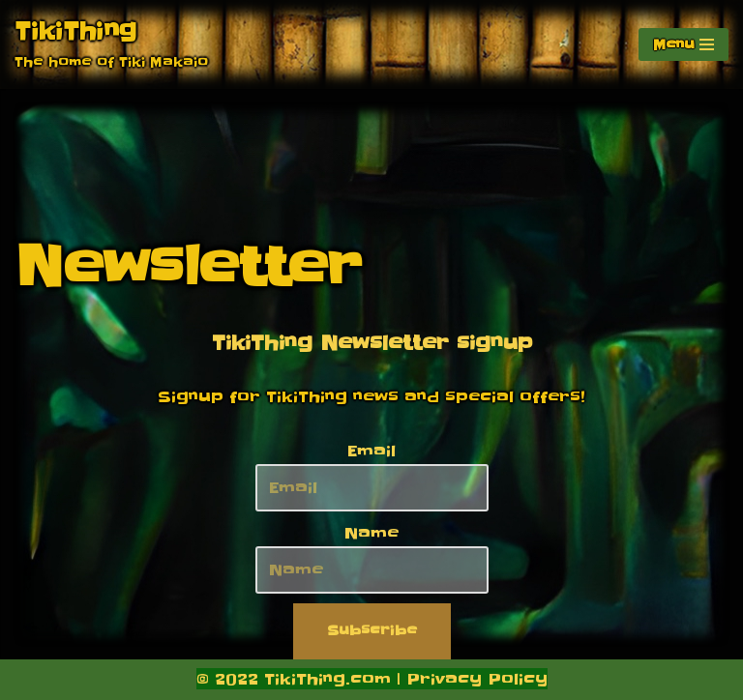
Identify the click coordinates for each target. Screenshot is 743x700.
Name (371, 533)
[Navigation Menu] (684, 44)
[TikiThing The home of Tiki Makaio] (111, 44)
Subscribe (372, 630)
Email (371, 451)
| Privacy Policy (469, 679)
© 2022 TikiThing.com (294, 679)
